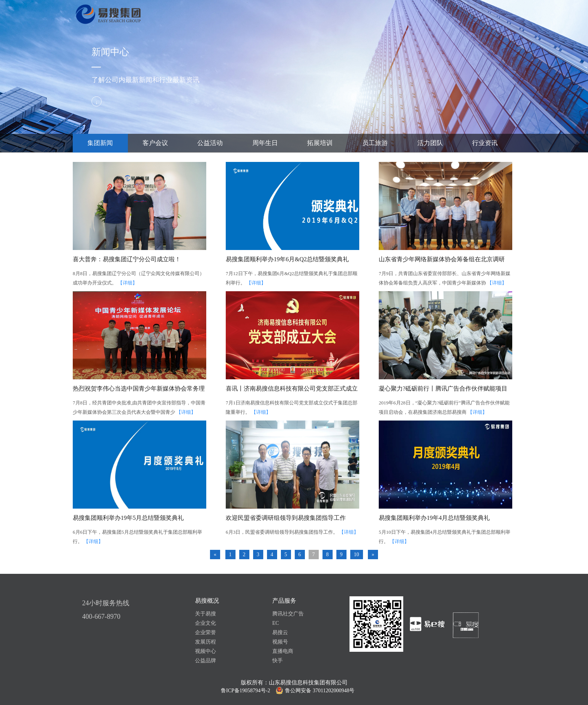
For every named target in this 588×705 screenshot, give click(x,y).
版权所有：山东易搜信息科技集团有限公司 (294, 683)
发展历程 (205, 642)
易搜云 (280, 632)
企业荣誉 (205, 632)
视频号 (280, 642)
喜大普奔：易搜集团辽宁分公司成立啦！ (127, 259)
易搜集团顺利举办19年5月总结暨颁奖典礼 (128, 518)
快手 (277, 661)
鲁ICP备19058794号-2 (245, 691)
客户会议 (155, 143)
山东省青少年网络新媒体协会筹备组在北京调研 (442, 259)
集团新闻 (100, 143)
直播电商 (283, 651)
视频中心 (205, 651)
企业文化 (205, 623)
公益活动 (210, 143)
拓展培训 (320, 143)
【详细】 (127, 283)
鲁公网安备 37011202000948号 (320, 691)
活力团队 (430, 143)
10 (357, 555)
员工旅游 (375, 143)
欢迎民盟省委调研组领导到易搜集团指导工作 (286, 518)
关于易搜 (205, 614)
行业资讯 (485, 143)
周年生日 (265, 143)
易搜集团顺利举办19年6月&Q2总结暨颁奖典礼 (287, 259)
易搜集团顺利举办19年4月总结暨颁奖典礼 (434, 518)
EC (276, 623)
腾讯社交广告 (288, 614)
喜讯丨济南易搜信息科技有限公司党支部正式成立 (292, 388)
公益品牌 (205, 661)
